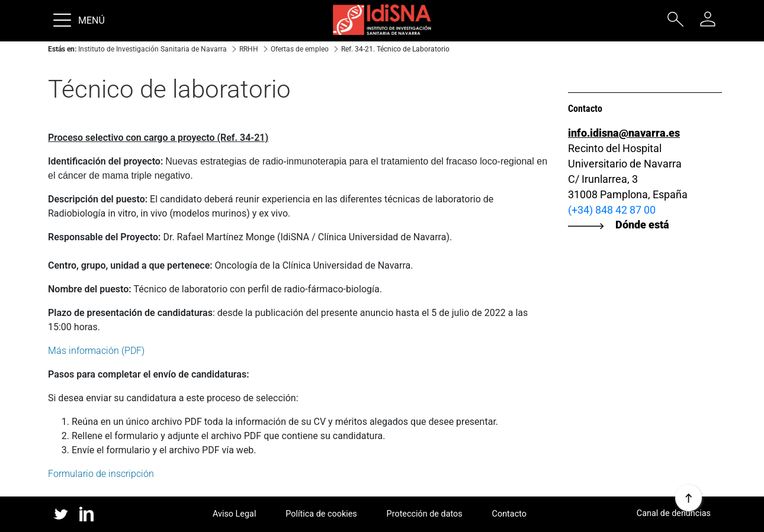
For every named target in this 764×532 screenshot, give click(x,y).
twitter (61, 514)
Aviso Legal (235, 514)
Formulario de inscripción (101, 474)
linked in (87, 515)
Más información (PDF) (96, 351)
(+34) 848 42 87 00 (612, 210)
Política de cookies (321, 514)
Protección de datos (425, 514)
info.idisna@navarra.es (624, 133)
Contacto (509, 514)
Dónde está (642, 224)
